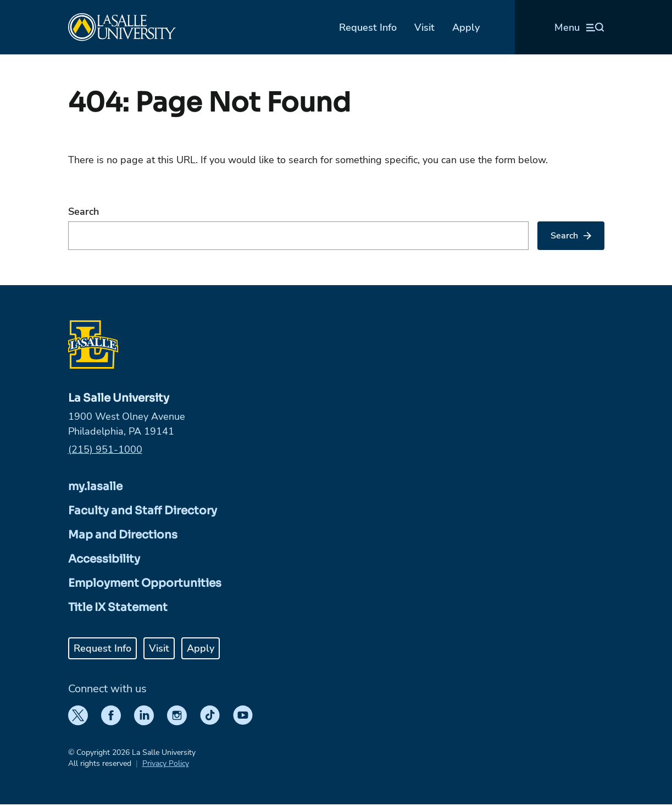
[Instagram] (177, 715)
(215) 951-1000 (105, 449)
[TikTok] (210, 715)
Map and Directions (123, 535)
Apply (466, 27)
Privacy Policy (166, 763)
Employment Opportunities (145, 583)
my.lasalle (95, 487)
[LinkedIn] (144, 715)
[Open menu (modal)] (579, 27)
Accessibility (104, 559)
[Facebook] (111, 715)
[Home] (122, 27)
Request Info (368, 27)
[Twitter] (78, 715)
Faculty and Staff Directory (143, 511)
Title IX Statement (118, 607)
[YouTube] (243, 715)
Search (84, 212)
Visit (424, 27)
